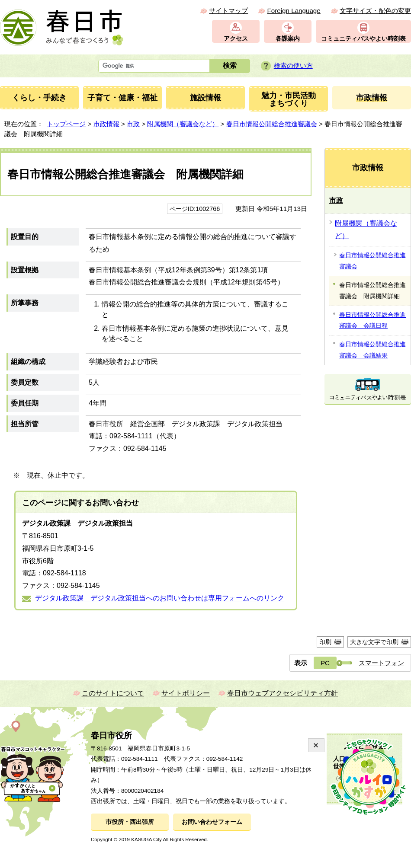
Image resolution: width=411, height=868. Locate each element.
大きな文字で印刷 (374, 642)
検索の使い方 (293, 65)
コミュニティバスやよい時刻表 (363, 39)
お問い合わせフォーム (212, 822)
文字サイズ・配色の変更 (375, 11)
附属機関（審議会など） (183, 124)
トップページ (66, 124)
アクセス (236, 39)
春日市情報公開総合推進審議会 (272, 124)
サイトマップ (228, 11)
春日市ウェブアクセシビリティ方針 (283, 693)
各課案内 (288, 39)
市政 (133, 124)
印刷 (325, 642)
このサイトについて (113, 693)
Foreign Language (294, 11)
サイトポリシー (186, 693)
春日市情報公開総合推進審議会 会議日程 (372, 320)
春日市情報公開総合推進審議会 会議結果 (372, 350)
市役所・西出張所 (130, 822)
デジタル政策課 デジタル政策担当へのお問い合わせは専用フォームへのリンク (160, 598)
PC (325, 663)
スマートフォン (381, 663)
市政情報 (106, 124)
